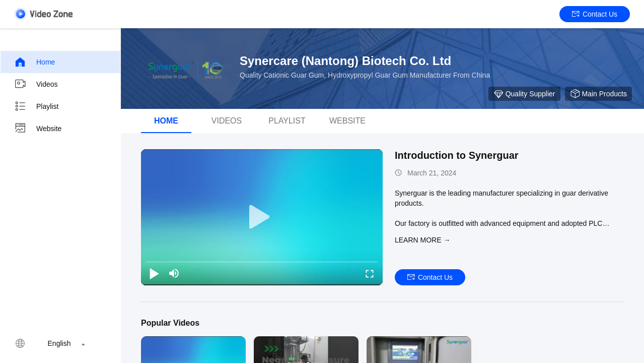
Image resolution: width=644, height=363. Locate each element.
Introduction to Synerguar (457, 155)
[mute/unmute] (174, 273)
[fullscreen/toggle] (370, 273)
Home (34, 62)
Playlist (36, 106)
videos (227, 121)
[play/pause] (154, 273)
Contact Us (595, 14)
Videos (36, 84)
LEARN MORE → (422, 240)
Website (38, 129)
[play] (262, 217)
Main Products (598, 94)
